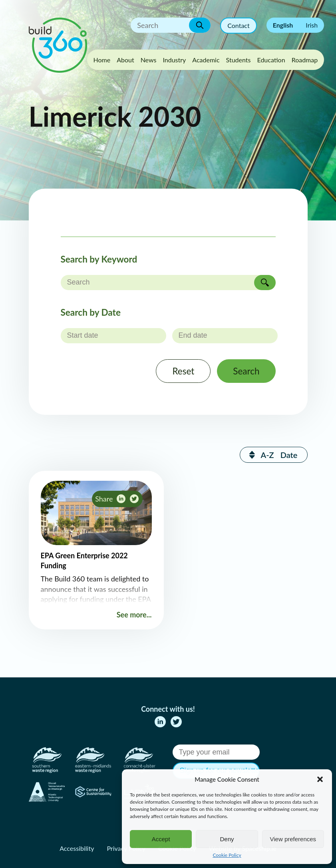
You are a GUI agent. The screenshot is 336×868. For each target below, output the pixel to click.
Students (239, 60)
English (283, 25)
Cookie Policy (227, 855)
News (149, 60)
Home (102, 60)
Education (271, 60)
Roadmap (305, 60)
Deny (227, 839)
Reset (183, 371)
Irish (312, 25)
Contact (238, 25)
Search (246, 371)
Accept (161, 839)
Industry (174, 60)
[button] (320, 779)
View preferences (293, 839)
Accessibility (77, 848)
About (125, 60)
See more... (134, 615)
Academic (206, 60)
